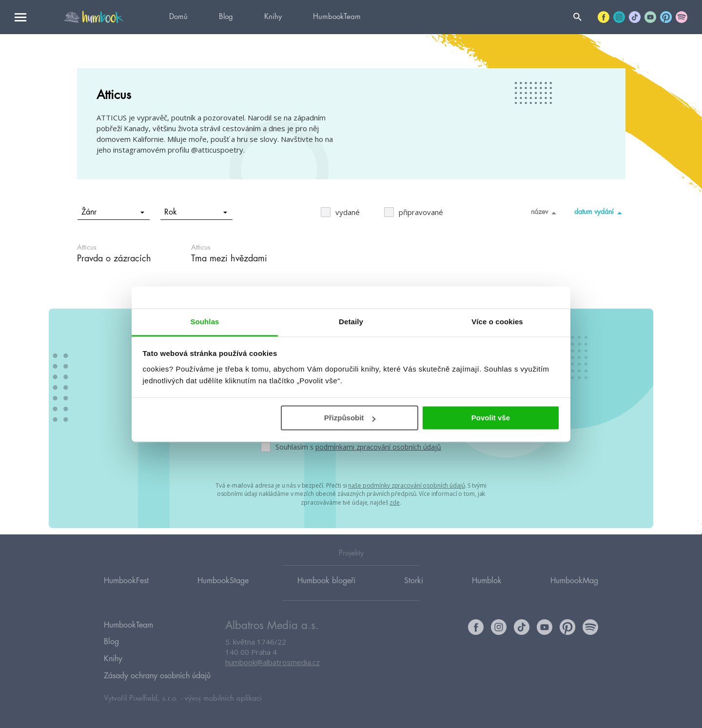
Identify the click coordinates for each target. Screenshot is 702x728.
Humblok (487, 590)
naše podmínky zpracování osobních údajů (406, 485)
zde (395, 501)
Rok (196, 212)
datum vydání (600, 213)
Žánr (113, 212)
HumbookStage (223, 590)
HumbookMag (574, 590)
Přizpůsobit (350, 418)
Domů (178, 17)
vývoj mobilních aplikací (223, 697)
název (545, 213)
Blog (226, 17)
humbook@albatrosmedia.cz (273, 672)
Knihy (273, 17)
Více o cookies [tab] (497, 322)
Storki (414, 590)
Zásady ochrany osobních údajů (157, 676)
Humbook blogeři (326, 590)
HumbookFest (126, 590)
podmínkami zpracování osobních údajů (378, 447)
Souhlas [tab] (205, 322)
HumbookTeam (337, 17)
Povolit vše (491, 418)
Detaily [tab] (351, 322)
